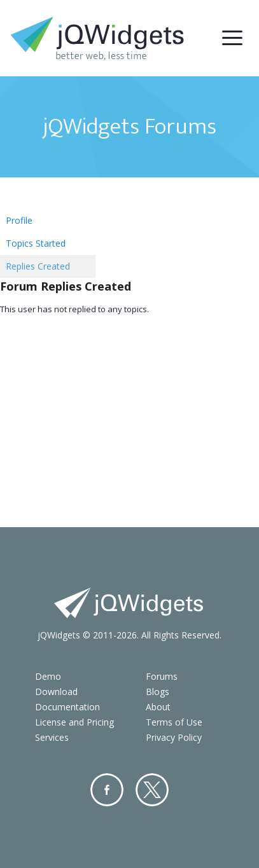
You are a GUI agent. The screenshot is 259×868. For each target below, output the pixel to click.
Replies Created (38, 266)
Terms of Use (174, 722)
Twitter (152, 790)
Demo (48, 676)
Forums (162, 676)
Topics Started (36, 243)
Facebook (107, 790)
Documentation (67, 707)
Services (52, 737)
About (158, 707)
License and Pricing (74, 722)
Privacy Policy (174, 737)
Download (56, 692)
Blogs (157, 692)
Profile (19, 220)
